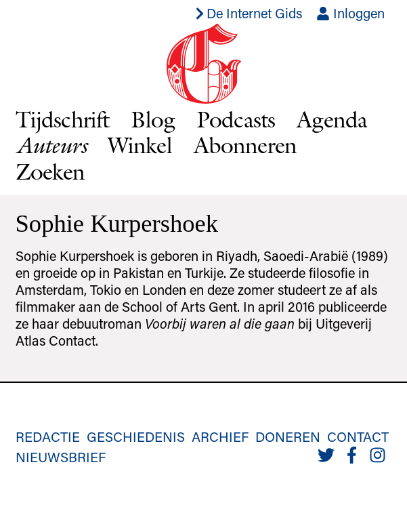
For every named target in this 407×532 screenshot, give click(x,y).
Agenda (332, 119)
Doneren (288, 436)
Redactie (48, 436)
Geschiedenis (136, 436)
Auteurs (51, 145)
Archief (220, 436)
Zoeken (50, 171)
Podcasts (236, 119)
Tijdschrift (63, 119)
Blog (153, 119)
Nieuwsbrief (61, 457)
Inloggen (350, 13)
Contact (358, 436)
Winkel (140, 145)
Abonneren (245, 145)
